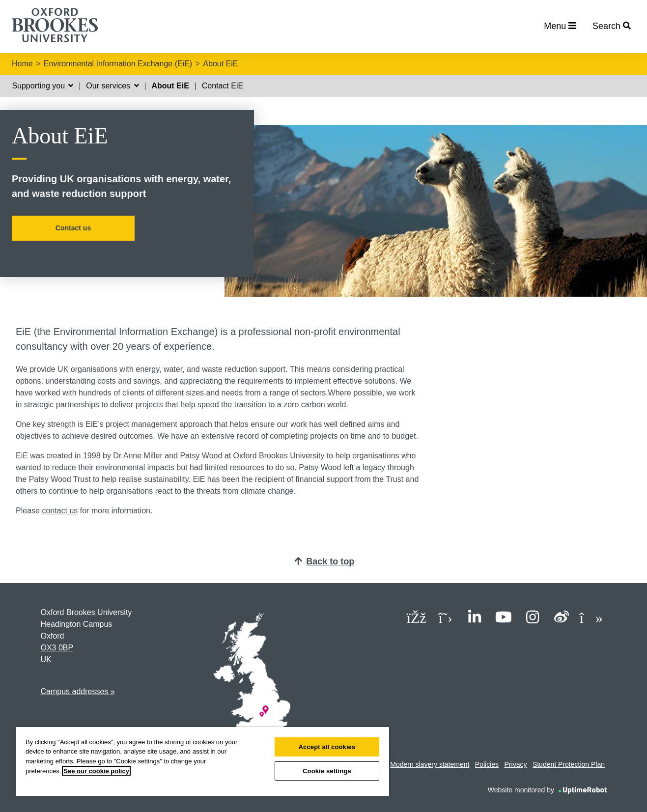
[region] (202, 762)
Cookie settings (327, 771)
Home (22, 64)
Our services (112, 86)
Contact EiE (223, 86)
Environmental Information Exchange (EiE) (118, 64)
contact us (60, 511)
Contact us (73, 228)
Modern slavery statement (430, 764)
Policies (487, 764)
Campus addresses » (78, 691)
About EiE (220, 64)
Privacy (516, 764)
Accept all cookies (327, 747)
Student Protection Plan (569, 764)
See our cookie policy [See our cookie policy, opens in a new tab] (96, 771)
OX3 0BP (57, 648)
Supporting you (42, 86)
